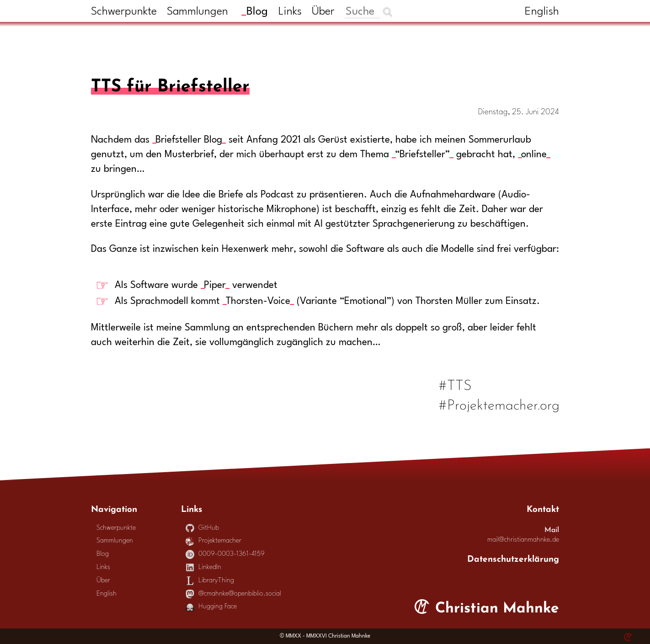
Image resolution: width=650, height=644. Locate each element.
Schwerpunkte (124, 12)
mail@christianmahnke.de (523, 540)
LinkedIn (204, 567)
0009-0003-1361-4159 (225, 554)
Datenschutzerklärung (513, 558)
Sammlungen (197, 12)
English (542, 12)
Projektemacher (214, 541)
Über (323, 12)
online (534, 155)
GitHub (202, 528)
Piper (215, 285)
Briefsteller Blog (189, 140)
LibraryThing (210, 581)
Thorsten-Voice (258, 301)
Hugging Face (211, 607)
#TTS (456, 384)
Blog (257, 12)
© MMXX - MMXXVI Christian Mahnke (325, 636)
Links (290, 12)
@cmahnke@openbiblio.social (234, 594)
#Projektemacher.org (499, 403)
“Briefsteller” (422, 155)
